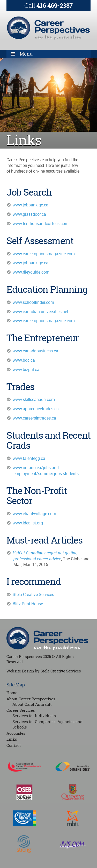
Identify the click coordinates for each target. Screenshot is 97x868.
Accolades (16, 733)
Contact (14, 745)
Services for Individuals (34, 716)
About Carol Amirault (32, 704)
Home (12, 693)
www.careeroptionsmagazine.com (44, 254)
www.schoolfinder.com (33, 302)
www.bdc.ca (24, 360)
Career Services (21, 710)
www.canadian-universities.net (40, 312)
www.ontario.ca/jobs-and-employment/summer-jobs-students (46, 471)
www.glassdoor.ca (29, 214)
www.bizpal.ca (26, 369)
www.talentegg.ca (29, 458)
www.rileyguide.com (31, 272)
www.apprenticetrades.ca (36, 409)
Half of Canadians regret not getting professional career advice (45, 556)
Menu (26, 54)
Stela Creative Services (33, 594)
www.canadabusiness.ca (35, 351)
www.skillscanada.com (34, 399)
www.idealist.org (28, 523)
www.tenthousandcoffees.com (41, 223)
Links (12, 739)
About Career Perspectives (31, 699)
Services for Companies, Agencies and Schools (47, 724)
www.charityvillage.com (34, 514)
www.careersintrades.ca (34, 418)
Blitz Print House (28, 604)
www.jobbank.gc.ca (31, 205)
